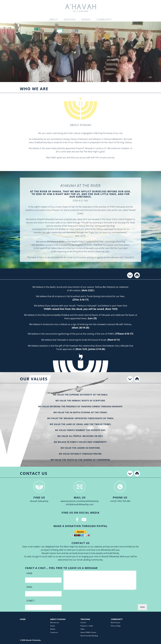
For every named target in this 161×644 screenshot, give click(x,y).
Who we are (55, 623)
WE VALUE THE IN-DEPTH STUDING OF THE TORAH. (80, 412)
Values (53, 626)
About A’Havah (58, 619)
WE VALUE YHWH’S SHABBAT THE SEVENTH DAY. (81, 430)
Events (86, 19)
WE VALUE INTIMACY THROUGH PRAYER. (80, 454)
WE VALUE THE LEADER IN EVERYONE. (81, 448)
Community (104, 19)
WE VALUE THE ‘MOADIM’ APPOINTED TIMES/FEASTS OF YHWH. (81, 418)
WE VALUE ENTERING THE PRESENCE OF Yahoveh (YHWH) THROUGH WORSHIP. (81, 406)
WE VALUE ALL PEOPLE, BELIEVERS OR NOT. (80, 436)
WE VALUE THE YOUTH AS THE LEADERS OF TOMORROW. (81, 460)
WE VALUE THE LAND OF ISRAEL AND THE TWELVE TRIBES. (81, 424)
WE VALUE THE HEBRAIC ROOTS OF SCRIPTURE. (81, 401)
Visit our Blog (116, 626)
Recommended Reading (89, 636)
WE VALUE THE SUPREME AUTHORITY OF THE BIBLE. (81, 395)
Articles (83, 623)
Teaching (70, 19)
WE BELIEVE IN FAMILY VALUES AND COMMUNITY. (81, 442)
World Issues (115, 623)
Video (83, 629)
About (54, 19)
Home (23, 619)
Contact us (54, 632)
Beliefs (53, 629)
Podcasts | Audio (87, 626)
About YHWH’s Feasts (88, 632)
